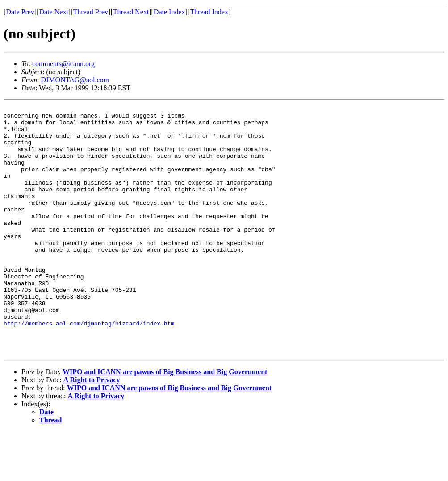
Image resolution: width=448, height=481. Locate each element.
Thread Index (209, 12)
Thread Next (131, 12)
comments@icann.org (63, 64)
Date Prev (20, 12)
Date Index (170, 12)
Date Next (54, 12)
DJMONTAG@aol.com (75, 80)
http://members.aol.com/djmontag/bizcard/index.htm (89, 367)
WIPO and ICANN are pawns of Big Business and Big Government (165, 421)
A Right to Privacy (92, 429)
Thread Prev (90, 12)
